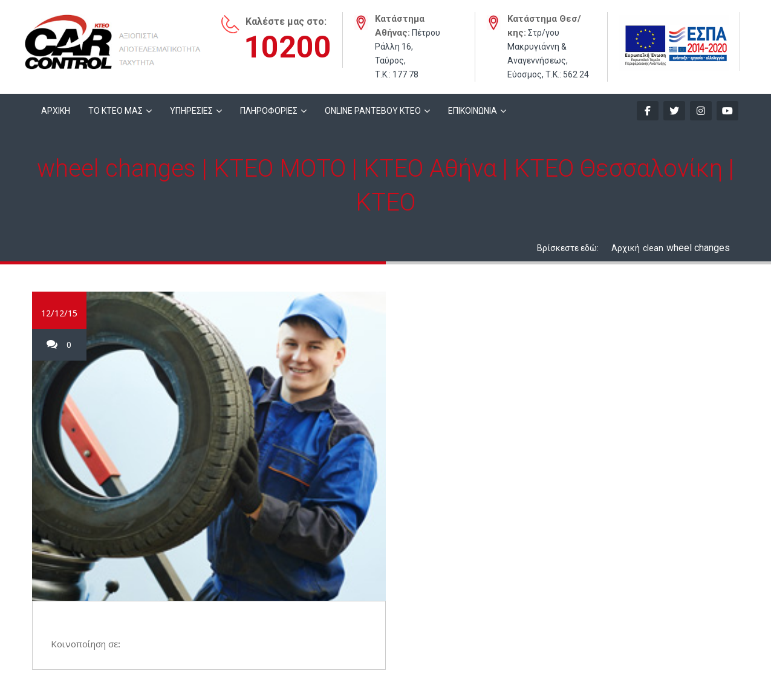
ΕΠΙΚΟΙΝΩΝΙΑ (473, 111)
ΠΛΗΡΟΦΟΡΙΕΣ (269, 111)
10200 (288, 47)
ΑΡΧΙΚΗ (56, 111)
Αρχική (626, 248)
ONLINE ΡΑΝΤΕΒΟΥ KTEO (373, 111)
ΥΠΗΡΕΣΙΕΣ (191, 111)
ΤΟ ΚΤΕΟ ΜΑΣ (115, 111)
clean (653, 248)
